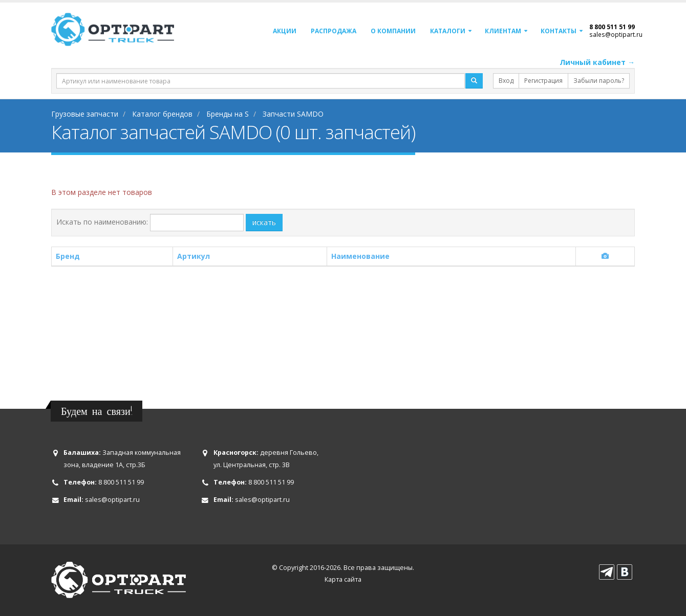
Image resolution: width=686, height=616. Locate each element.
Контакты (559, 31)
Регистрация (543, 81)
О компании (393, 31)
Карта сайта (343, 579)
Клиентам (503, 31)
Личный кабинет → (597, 62)
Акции (285, 31)
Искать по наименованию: (102, 222)
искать (264, 222)
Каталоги (448, 31)
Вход (506, 81)
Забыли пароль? (599, 81)
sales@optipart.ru (616, 34)
